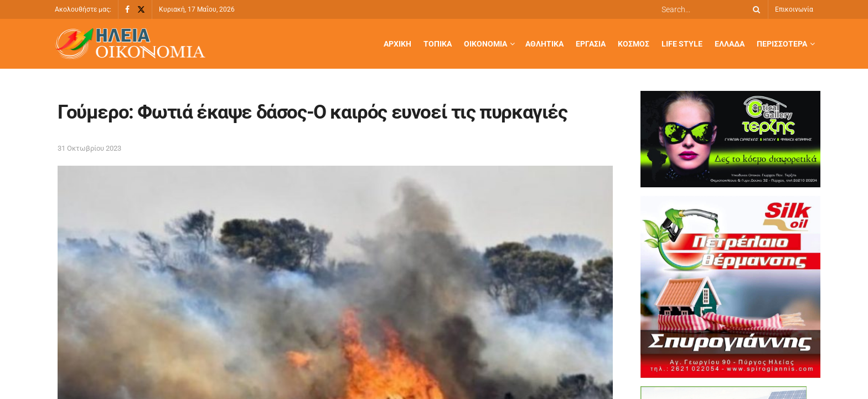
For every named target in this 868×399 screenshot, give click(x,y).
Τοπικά (438, 44)
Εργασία (591, 44)
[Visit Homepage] (130, 44)
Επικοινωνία (794, 9)
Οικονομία (485, 44)
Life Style (682, 44)
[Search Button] (755, 9)
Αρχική (397, 44)
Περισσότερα (782, 44)
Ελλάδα (730, 44)
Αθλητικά (544, 44)
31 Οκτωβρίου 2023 (89, 148)
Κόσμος (634, 44)
